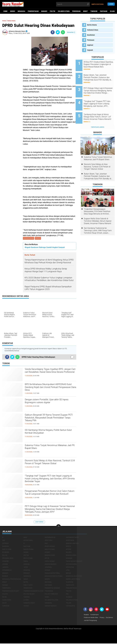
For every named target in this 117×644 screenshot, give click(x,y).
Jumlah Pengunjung (100, 621)
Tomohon (94, 11)
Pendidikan (76, 11)
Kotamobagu (7, 570)
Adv (4, 541)
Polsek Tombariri (51, 594)
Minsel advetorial (73, 579)
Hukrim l (27, 564)
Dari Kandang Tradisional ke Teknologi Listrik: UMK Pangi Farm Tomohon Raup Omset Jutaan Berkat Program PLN (98, 223)
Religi (4, 597)
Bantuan (27, 547)
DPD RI (47, 559)
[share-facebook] (53, 32)
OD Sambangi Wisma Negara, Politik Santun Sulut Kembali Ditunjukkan (48, 433)
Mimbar (5, 576)
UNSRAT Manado (51, 606)
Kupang (47, 570)
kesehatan (91, 35)
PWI (67, 594)
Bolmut (48, 553)
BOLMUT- (69, 553)
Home (5, 11)
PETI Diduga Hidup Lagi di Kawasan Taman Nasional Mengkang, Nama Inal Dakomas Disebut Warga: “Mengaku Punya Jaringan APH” (50, 511)
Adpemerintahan (72, 538)
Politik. (5, 594)
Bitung (68, 550)
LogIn (111, 4)
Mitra (26, 582)
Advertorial (28, 541)
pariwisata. (7, 588)
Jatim (26, 567)
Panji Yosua (28, 585)
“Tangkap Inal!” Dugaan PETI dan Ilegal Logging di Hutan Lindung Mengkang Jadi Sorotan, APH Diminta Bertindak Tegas (50, 481)
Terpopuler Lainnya (98, 119)
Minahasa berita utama (54, 576)
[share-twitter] (58, 32)
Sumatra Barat (29, 603)
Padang (5, 585)
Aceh (25, 538)
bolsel (5, 556)
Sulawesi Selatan (51, 600)
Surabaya (48, 603)
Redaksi (87, 615)
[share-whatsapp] (63, 32)
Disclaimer (88, 621)
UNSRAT (26, 606)
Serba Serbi (7, 600)
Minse (26, 579)
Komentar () (71, 32)
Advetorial (70, 541)
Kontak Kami (96, 615)
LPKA (68, 570)
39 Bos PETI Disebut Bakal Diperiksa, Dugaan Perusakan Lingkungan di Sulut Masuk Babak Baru (100, 64)
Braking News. (71, 556)
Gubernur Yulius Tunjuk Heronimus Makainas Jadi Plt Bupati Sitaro (47, 448)
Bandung (6, 547)
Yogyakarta (70, 606)
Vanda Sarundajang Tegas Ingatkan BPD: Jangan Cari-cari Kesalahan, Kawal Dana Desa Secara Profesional (51, 374)
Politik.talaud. (29, 594)
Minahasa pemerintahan (12, 579)
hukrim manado (51, 564)
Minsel (47, 579)
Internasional (71, 564)
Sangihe (27, 597)
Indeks (13, 11)
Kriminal (27, 570)
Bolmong (6, 553)
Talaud (69, 603)
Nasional (48, 582)
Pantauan (104, 11)
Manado (44, 11)
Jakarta (5, 567)
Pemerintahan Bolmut (11, 591)
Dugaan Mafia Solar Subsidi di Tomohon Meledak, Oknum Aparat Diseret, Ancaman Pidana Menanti (98, 213)
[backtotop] (58, 527)
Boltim (26, 556)
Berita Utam (7, 550)
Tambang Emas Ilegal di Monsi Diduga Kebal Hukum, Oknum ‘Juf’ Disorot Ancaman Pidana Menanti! (100, 111)
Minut (85, 11)
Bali (46, 544)
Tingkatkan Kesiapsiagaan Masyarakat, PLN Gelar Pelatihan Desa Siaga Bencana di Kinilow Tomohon (97, 204)
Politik (53, 11)
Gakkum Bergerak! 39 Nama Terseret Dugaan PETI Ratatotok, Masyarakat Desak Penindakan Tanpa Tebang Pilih (49, 420)
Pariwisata (70, 585)
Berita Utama (29, 238)
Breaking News (8, 559)
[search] (73, 4)
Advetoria (49, 541)
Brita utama (28, 559)
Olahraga (70, 582)
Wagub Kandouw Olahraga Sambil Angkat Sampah (45, 248)
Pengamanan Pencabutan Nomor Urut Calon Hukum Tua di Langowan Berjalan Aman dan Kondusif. (49, 496)
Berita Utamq (50, 550)
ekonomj (6, 561)
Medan (68, 573)
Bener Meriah (50, 547)
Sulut (5, 603)
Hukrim (5, 564)
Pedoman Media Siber (92, 618)
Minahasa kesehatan (74, 576)
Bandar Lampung (72, 544)
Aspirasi (90, 45)
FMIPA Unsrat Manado (74, 561)
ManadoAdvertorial (52, 573)
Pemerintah (28, 588)
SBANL (47, 597)
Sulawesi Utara (64, 11)
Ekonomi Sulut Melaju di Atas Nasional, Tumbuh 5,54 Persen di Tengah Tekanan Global (50, 465)
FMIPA (26, 561)
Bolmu (26, 553)
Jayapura (48, 567)
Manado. (27, 573)
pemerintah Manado (52, 588)
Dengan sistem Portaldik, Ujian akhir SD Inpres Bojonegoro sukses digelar (50, 402)
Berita (68, 547)
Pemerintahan (33, 11)
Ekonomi (69, 559)
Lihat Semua (39, 522)
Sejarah (90, 50)
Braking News (50, 556)
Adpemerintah (50, 538)
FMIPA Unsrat (50, 561)
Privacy (103, 618)
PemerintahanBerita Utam (33, 591)
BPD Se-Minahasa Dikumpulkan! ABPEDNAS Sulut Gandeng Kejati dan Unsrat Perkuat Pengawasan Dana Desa (50, 389)
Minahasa (21, 11)
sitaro (26, 600)
